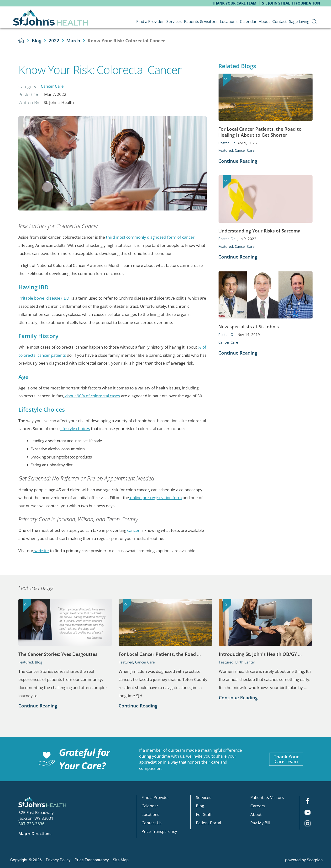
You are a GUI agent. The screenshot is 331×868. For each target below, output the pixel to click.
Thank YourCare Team (286, 759)
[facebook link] (308, 802)
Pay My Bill (260, 823)
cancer (133, 530)
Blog (37, 40)
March (73, 40)
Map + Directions (35, 833)
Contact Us (152, 823)
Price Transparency (159, 831)
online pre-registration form (155, 498)
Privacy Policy (58, 860)
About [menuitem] (264, 21)
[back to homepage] (21, 40)
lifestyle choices (75, 429)
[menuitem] (314, 21)
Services (204, 797)
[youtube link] (308, 813)
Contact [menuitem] (279, 21)
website (41, 551)
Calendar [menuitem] (248, 21)
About (256, 814)
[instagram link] (308, 824)
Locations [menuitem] (229, 21)
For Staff (204, 814)
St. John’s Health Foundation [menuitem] (291, 3)
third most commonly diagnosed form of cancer (150, 237)
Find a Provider (155, 797)
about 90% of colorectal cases (92, 396)
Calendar (150, 806)
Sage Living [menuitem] (299, 21)
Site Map (121, 860)
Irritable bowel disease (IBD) (44, 298)
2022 (54, 40)
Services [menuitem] (174, 21)
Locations (150, 814)
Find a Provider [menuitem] (150, 21)
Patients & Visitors (267, 797)
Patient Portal (208, 823)
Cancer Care (52, 86)
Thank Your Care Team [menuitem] (234, 3)
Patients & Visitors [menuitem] (201, 21)
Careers (258, 806)
